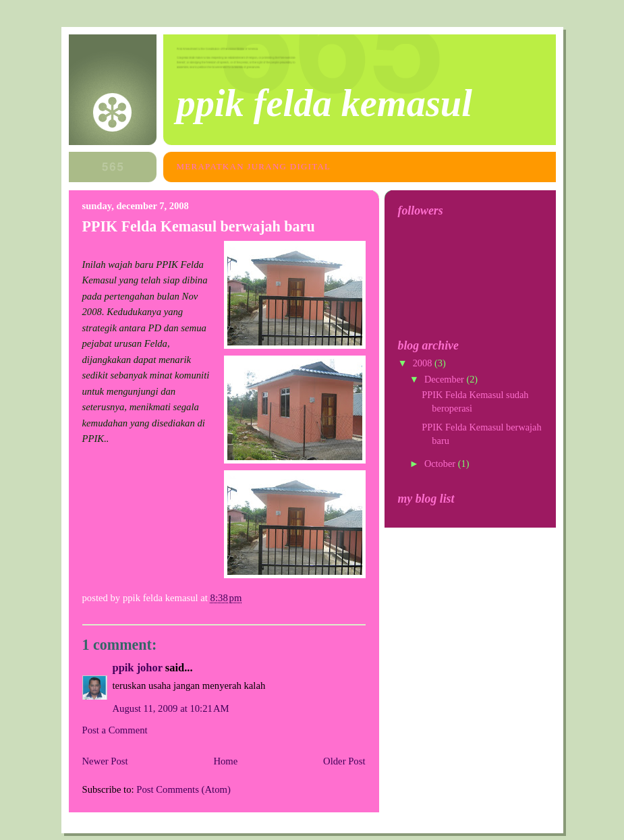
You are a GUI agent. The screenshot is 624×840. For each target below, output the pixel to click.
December (446, 379)
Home (225, 761)
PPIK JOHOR (138, 668)
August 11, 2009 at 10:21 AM (171, 708)
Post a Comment (115, 730)
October (441, 464)
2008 (424, 363)
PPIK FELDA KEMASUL (324, 103)
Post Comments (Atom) (183, 789)
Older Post (344, 761)
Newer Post (105, 761)
